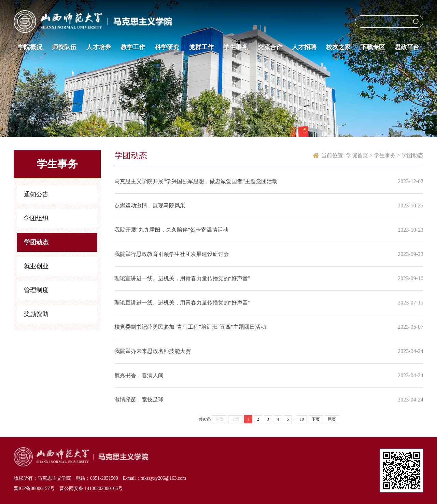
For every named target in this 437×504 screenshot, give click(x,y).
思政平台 (407, 47)
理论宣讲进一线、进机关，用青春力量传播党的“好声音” (182, 278)
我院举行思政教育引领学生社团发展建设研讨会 (172, 254)
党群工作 (201, 47)
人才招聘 (304, 47)
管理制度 (36, 290)
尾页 (332, 419)
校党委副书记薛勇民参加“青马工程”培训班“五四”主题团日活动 (190, 327)
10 (302, 419)
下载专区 (373, 47)
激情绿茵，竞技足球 (139, 400)
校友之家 (338, 47)
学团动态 (36, 242)
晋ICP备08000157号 (34, 488)
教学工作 (133, 47)
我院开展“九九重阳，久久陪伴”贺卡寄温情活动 (171, 230)
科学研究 (167, 47)
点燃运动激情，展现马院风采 (150, 206)
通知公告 (36, 194)
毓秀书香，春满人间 (139, 375)
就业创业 (36, 266)
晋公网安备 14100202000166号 (91, 488)
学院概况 (30, 47)
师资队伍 (64, 47)
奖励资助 (36, 314)
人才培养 (99, 47)
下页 (316, 419)
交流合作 (270, 47)
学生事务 (236, 47)
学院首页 (357, 155)
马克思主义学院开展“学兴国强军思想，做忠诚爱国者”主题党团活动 (196, 181)
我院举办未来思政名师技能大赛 (153, 351)
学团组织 (36, 218)
